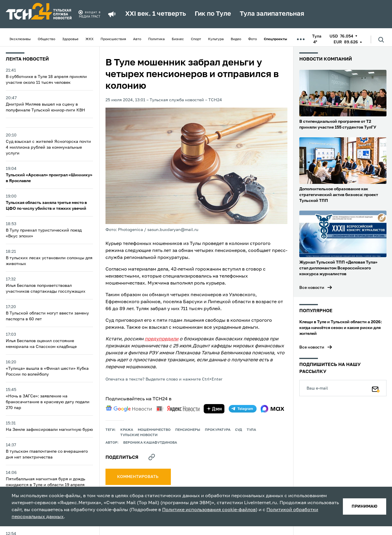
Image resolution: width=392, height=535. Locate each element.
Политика (156, 39)
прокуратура (218, 430)
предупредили (162, 339)
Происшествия (113, 39)
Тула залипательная (272, 14)
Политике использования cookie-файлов (209, 510)
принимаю (365, 506)
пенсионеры (188, 430)
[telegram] (243, 409)
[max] (272, 409)
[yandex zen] (214, 409)
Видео (236, 39)
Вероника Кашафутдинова (150, 443)
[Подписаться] (376, 388)
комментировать (138, 477)
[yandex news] (178, 409)
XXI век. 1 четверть (156, 14)
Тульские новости (139, 435)
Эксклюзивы (20, 39)
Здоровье (70, 39)
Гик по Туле (213, 14)
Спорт (196, 39)
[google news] (129, 409)
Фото (253, 39)
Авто (137, 39)
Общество (46, 39)
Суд (239, 430)
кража (127, 430)
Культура (216, 39)
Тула (251, 430)
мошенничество (154, 430)
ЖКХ (90, 39)
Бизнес (178, 39)
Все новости (312, 288)
